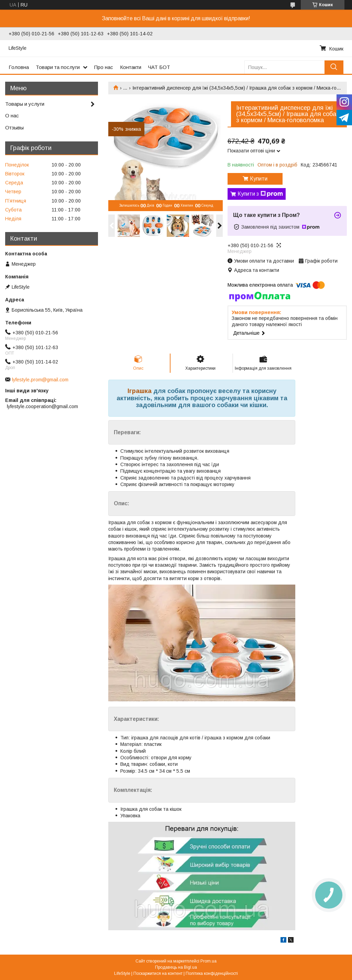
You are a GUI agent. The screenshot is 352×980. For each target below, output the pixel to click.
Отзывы (14, 128)
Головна (19, 67)
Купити (259, 179)
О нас (12, 116)
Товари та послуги (58, 67)
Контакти (131, 67)
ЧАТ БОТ (159, 67)
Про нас (104, 67)
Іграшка (140, 391)
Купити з (260, 194)
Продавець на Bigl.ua (176, 967)
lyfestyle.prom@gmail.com (40, 380)
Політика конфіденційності (212, 973)
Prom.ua (208, 961)
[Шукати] (334, 67)
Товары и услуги (25, 104)
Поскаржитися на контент (158, 973)
